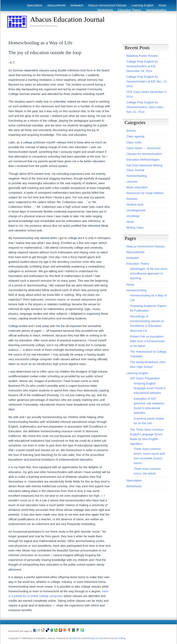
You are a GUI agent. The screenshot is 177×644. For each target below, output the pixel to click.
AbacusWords (56, 5)
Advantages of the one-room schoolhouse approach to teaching (149, 273)
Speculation (35, 5)
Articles (131, 131)
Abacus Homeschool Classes (107, 5)
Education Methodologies (143, 160)
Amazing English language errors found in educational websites (150, 388)
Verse (130, 222)
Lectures (132, 182)
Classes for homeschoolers (144, 154)
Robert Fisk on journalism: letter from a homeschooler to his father (148, 341)
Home (162, 5)
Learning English (142, 5)
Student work (135, 205)
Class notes (134, 142)
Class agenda (135, 136)
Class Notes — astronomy (143, 148)
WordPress (75, 638)
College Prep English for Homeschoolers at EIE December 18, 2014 (142, 66)
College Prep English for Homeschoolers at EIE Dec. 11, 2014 (147, 81)
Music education (137, 187)
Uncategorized (136, 210)
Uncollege (133, 216)
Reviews (132, 199)
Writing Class (135, 228)
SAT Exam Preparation (145, 378)
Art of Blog (120, 638)
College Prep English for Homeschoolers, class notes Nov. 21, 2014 (145, 107)
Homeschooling (156, 10)
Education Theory (129, 10)
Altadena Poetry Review (142, 56)
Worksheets (105, 10)
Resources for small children (145, 193)
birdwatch (77, 5)
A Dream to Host (95, 638)
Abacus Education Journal (67, 19)
